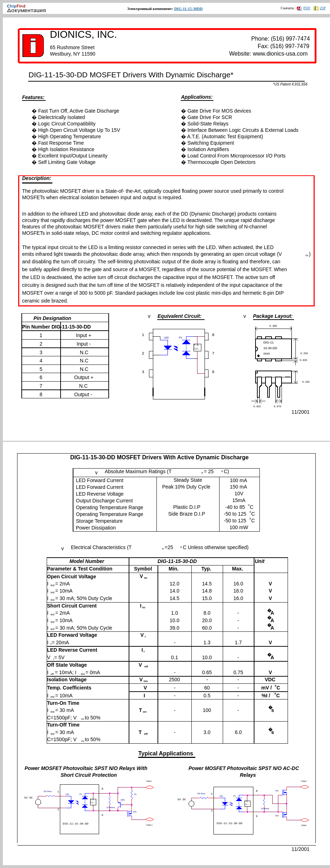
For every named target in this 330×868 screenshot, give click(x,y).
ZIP (320, 8)
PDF (304, 8)
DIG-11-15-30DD (189, 9)
